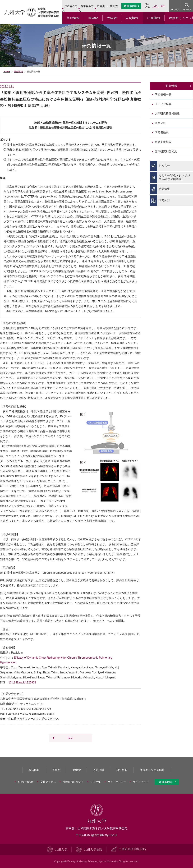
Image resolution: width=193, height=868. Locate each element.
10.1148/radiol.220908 (22, 683)
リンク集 (96, 782)
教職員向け (131, 6)
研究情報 (154, 18)
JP (155, 6)
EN (163, 6)
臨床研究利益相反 (166, 151)
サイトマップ (141, 782)
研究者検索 (162, 132)
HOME (7, 72)
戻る (71, 738)
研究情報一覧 (163, 95)
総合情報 (73, 18)
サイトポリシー (117, 782)
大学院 (112, 18)
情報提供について (73, 782)
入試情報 (132, 18)
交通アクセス (48, 782)
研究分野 (160, 123)
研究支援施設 (163, 142)
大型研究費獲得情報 (167, 114)
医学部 (93, 18)
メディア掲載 (163, 104)
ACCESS (175, 10)
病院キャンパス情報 (152, 770)
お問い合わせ (26, 782)
